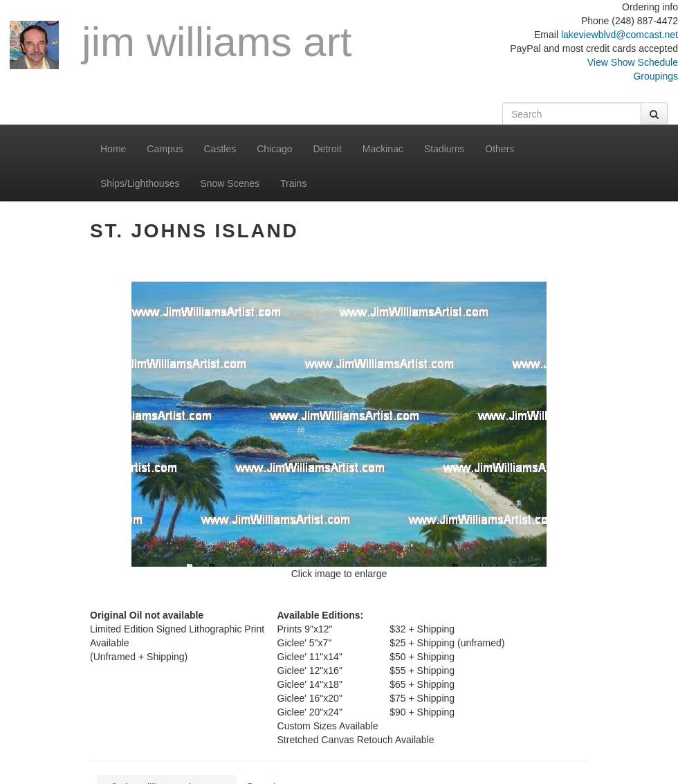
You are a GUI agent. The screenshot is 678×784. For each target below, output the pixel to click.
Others (500, 149)
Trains (293, 183)
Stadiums (444, 149)
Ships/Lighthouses (140, 183)
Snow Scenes (230, 183)
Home (113, 149)
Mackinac (383, 149)
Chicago (274, 149)
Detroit (328, 149)
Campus (165, 149)
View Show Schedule (633, 62)
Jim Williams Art (181, 44)
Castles (220, 149)
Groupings (656, 76)
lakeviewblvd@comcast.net (620, 35)
